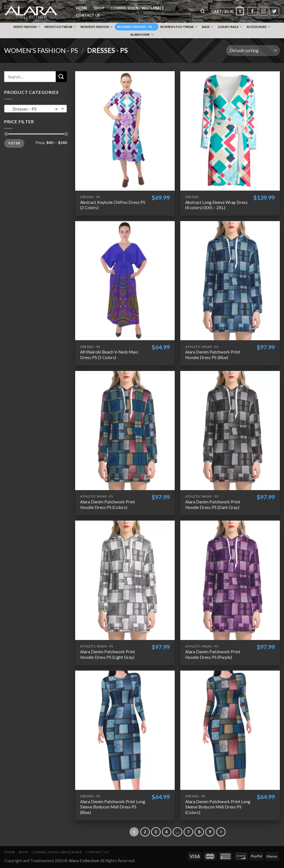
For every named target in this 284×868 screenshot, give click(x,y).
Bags (208, 27)
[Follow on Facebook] (252, 11)
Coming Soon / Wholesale (137, 8)
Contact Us (88, 15)
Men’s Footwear (60, 27)
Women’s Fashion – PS (137, 27)
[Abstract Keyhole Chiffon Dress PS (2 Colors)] (125, 131)
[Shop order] (253, 51)
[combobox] (35, 109)
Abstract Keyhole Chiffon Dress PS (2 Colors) (113, 205)
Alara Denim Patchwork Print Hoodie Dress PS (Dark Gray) (213, 505)
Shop (99, 8)
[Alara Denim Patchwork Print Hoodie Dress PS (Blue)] (230, 281)
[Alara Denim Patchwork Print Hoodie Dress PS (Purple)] (230, 580)
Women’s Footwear (179, 27)
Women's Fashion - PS (41, 50)
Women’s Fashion (97, 27)
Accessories (258, 27)
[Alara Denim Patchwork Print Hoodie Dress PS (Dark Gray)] (230, 431)
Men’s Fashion (27, 27)
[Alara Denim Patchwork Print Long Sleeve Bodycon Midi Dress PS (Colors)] (230, 730)
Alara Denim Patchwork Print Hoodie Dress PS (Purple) (213, 654)
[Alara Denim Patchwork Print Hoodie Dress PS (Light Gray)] (125, 580)
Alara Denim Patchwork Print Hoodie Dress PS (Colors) (108, 505)
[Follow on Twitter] (274, 11)
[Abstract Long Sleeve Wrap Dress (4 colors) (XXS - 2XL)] (230, 131)
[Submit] (61, 77)
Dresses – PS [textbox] (34, 109)
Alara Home (142, 34)
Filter (14, 143)
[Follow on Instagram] (263, 11)
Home (82, 8)
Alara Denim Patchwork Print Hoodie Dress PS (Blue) (213, 355)
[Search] (203, 11)
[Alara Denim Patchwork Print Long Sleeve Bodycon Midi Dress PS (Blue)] (125, 730)
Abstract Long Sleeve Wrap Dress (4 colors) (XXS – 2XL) (216, 205)
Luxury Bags (230, 27)
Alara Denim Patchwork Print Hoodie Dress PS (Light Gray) (108, 654)
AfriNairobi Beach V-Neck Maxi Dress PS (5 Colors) (109, 355)
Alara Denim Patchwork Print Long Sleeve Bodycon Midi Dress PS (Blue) (113, 807)
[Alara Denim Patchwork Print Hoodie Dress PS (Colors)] (125, 431)
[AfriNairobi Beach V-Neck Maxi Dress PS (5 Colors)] (125, 281)
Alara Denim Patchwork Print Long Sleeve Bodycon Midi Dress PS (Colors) (218, 807)
